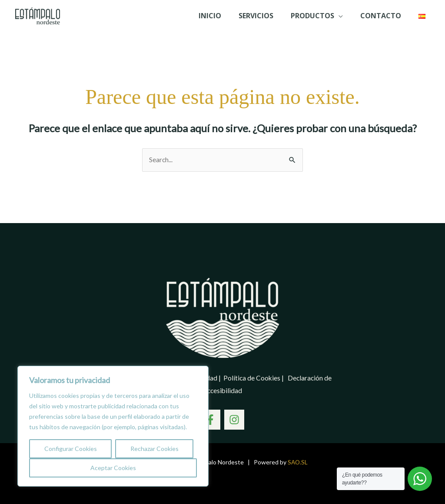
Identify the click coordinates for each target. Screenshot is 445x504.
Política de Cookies (252, 378)
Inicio (222, 16)
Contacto (382, 16)
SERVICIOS (265, 16)
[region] (113, 426)
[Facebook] (209, 420)
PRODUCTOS (318, 16)
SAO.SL (298, 462)
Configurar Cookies (71, 449)
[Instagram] (236, 420)
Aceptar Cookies (113, 468)
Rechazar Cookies (154, 449)
